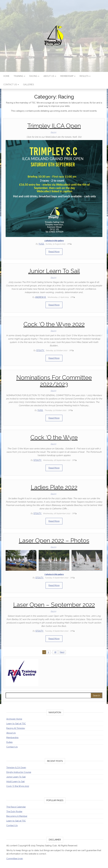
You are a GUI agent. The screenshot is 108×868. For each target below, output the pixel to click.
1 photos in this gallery (54, 241)
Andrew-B (41, 297)
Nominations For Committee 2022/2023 (54, 381)
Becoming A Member (17, 816)
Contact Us (11, 85)
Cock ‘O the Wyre (54, 437)
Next (62, 652)
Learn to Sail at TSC (16, 724)
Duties (9, 742)
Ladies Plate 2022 (54, 487)
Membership (68, 76)
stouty (40, 350)
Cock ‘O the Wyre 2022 (54, 324)
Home (6, 76)
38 (55, 652)
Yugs (41, 244)
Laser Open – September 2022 (54, 605)
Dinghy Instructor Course (19, 772)
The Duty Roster (14, 812)
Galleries (28, 85)
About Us (50, 76)
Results (85, 76)
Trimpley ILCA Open (54, 126)
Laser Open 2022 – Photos (54, 541)
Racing (34, 76)
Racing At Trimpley (16, 728)
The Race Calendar (16, 807)
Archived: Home (14, 719)
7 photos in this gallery (54, 574)
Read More (54, 252)
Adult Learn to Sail (15, 781)
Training (19, 76)
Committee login (15, 859)
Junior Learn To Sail (54, 271)
